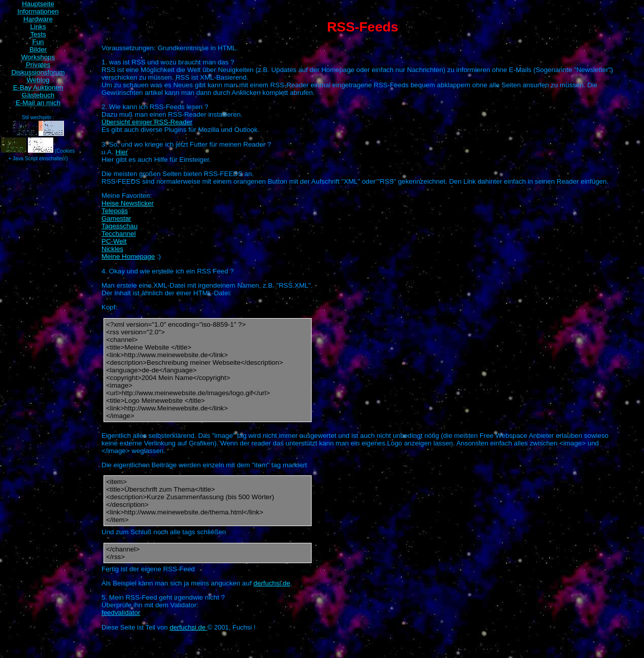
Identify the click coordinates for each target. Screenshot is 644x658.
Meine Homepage (128, 256)
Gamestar (116, 218)
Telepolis (115, 211)
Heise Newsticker (128, 203)
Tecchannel (118, 234)
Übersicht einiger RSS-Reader (147, 122)
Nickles (112, 249)
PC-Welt (114, 241)
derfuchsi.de (272, 583)
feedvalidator (121, 613)
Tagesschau (120, 226)
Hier (121, 152)
